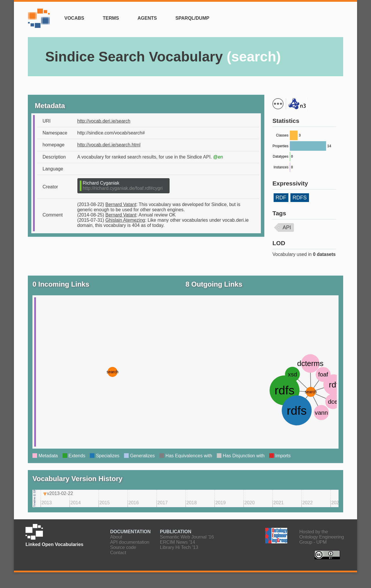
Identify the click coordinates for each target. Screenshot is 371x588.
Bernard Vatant (121, 204)
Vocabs (74, 18)
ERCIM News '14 (178, 542)
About (116, 537)
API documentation (130, 542)
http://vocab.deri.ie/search (104, 121)
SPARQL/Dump (192, 18)
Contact (118, 552)
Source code (123, 547)
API (287, 227)
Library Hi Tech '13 (179, 547)
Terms (111, 18)
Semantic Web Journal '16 (187, 537)
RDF (281, 198)
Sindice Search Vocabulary (163, 57)
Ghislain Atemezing (125, 220)
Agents (147, 18)
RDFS (300, 198)
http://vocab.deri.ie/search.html (109, 145)
